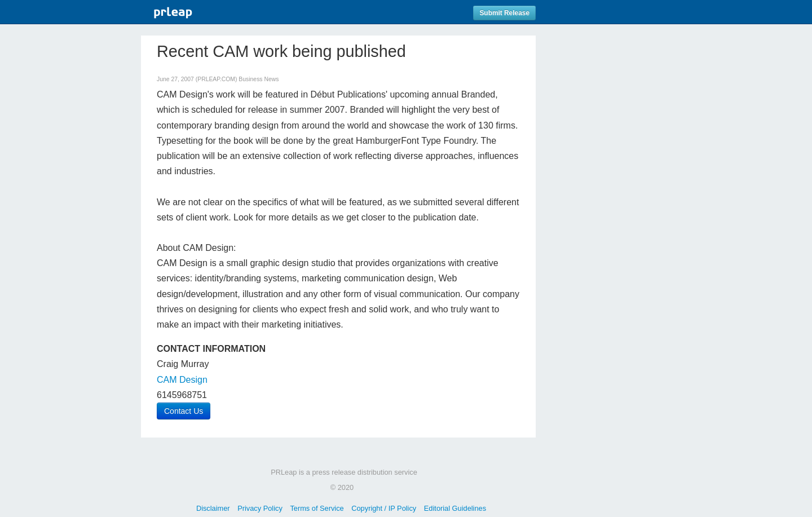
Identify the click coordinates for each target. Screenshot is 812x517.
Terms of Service (317, 508)
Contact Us (184, 411)
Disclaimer (213, 508)
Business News (259, 79)
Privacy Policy (260, 508)
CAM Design (182, 380)
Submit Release (504, 13)
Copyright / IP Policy (384, 508)
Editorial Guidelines (455, 508)
